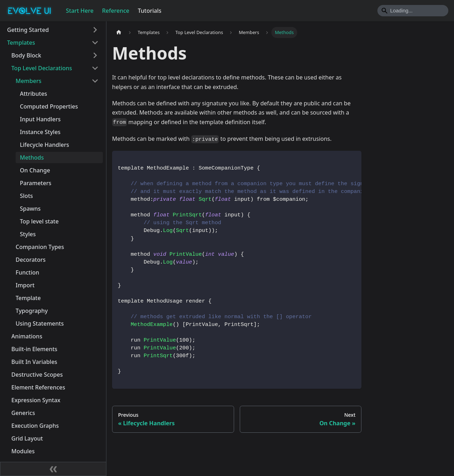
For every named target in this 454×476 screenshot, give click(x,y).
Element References (38, 387)
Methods (32, 157)
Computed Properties (49, 106)
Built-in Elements (34, 349)
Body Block (26, 55)
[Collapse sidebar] (53, 469)
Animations (27, 336)
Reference (116, 11)
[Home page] (119, 32)
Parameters (36, 183)
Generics (23, 413)
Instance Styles (40, 132)
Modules (23, 451)
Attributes (34, 94)
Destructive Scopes (37, 375)
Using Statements (40, 323)
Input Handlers (40, 119)
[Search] (413, 11)
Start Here (80, 11)
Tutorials (150, 11)
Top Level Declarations (42, 68)
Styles (28, 234)
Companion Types (40, 247)
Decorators (31, 260)
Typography (32, 311)
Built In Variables (34, 362)
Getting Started (28, 30)
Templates (21, 43)
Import (25, 285)
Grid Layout (27, 438)
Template (28, 298)
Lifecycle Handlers (45, 145)
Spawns (30, 209)
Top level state (39, 221)
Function (27, 272)
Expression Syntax (36, 400)
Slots (26, 196)
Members (29, 81)
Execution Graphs (35, 426)
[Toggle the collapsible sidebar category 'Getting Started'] (95, 30)
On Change (35, 170)
